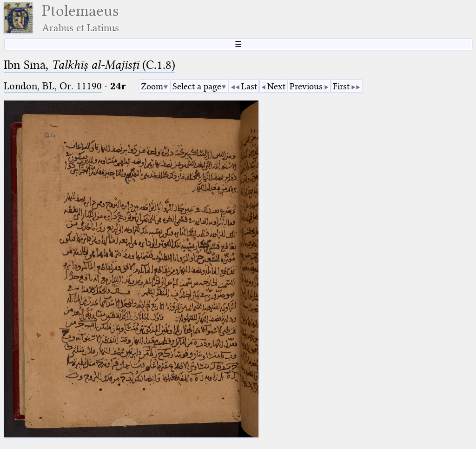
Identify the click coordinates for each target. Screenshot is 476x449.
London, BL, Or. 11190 (53, 86)
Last (249, 86)
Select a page (197, 86)
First (341, 86)
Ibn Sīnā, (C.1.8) (89, 65)
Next (276, 86)
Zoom (152, 86)
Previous (306, 86)
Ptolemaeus (80, 18)
